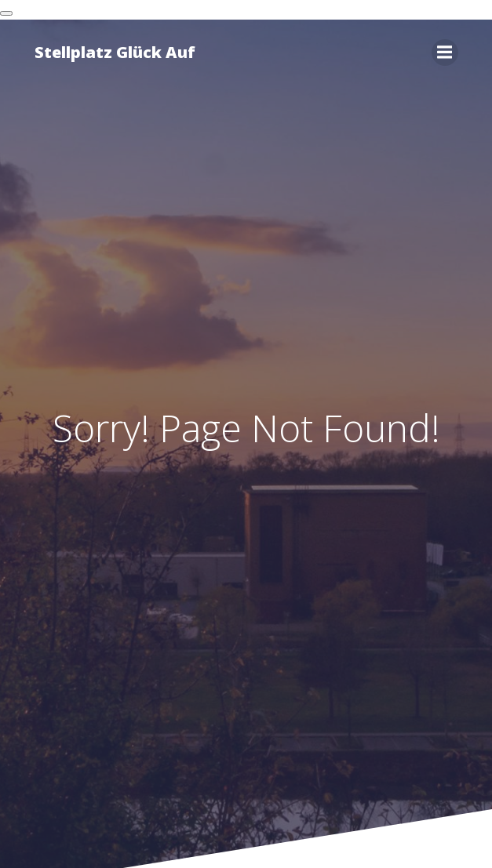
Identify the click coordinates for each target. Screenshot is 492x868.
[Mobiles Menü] (445, 53)
